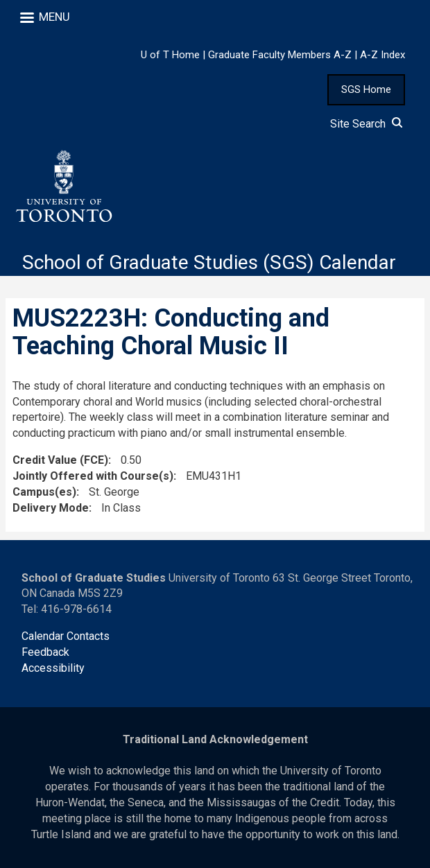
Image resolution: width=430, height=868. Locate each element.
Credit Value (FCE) (60, 460)
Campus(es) (44, 492)
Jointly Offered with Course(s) (93, 476)
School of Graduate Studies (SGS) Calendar (209, 262)
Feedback (45, 652)
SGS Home (366, 89)
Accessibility (53, 668)
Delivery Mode (51, 508)
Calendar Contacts (66, 636)
